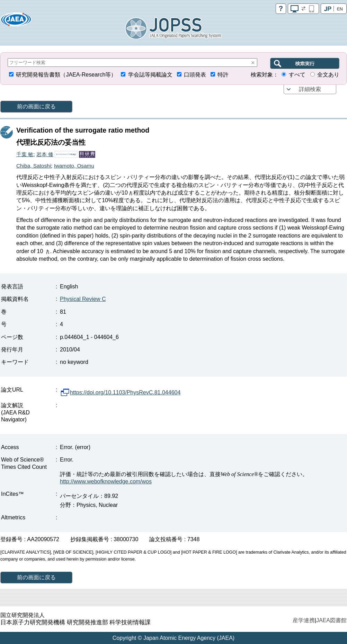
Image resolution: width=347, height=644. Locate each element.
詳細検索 (310, 89)
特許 (223, 75)
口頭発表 (195, 75)
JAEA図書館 (331, 620)
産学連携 (304, 620)
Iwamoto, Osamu (74, 166)
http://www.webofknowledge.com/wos (106, 481)
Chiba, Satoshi (34, 166)
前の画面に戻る (36, 106)
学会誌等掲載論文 (150, 75)
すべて (297, 75)
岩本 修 (45, 154)
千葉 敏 (25, 154)
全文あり (328, 75)
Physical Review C (83, 299)
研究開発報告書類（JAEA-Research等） (66, 75)
